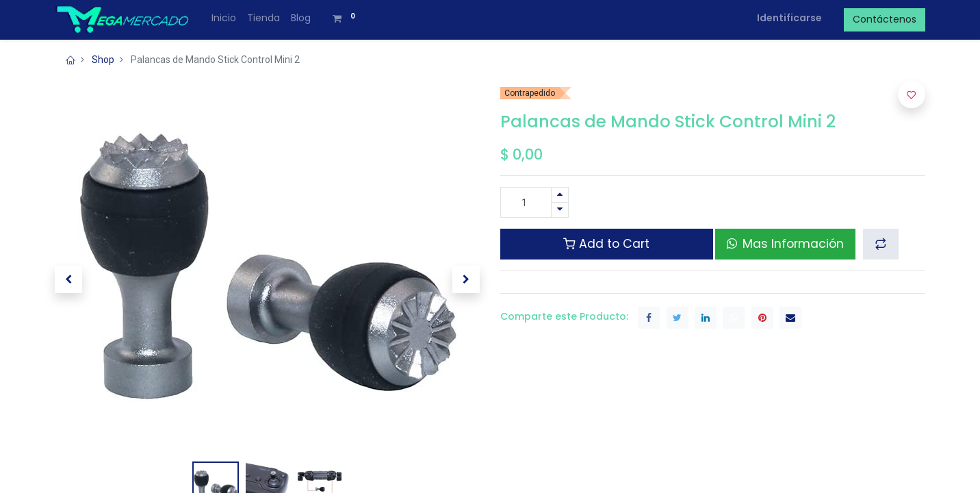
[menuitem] (224, 18)
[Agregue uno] (560, 195)
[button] (68, 279)
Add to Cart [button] (606, 244)
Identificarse (789, 18)
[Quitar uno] (560, 210)
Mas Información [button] (785, 244)
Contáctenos (885, 19)
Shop (103, 60)
